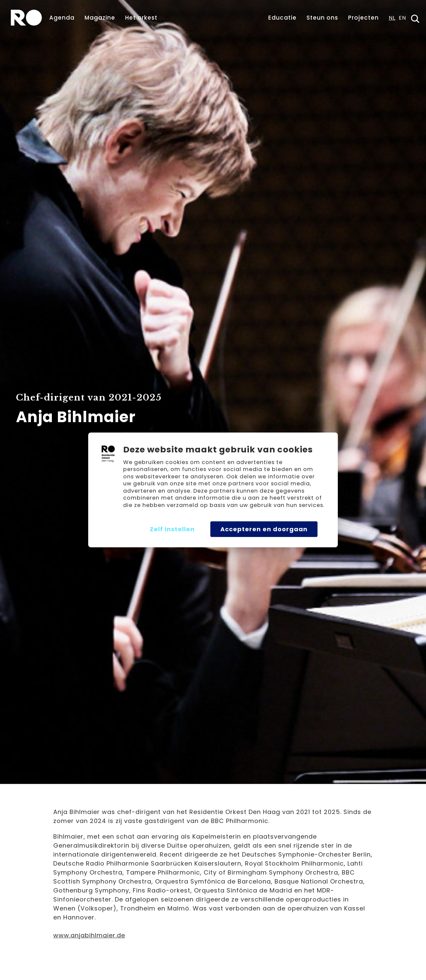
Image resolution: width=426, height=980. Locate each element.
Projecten (363, 18)
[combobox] (392, 20)
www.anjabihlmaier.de (89, 935)
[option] (402, 20)
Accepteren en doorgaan (264, 529)
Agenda (62, 18)
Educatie (282, 18)
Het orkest (141, 18)
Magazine (100, 18)
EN (402, 18)
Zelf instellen (172, 529)
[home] (26, 18)
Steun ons (322, 18)
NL (392, 18)
